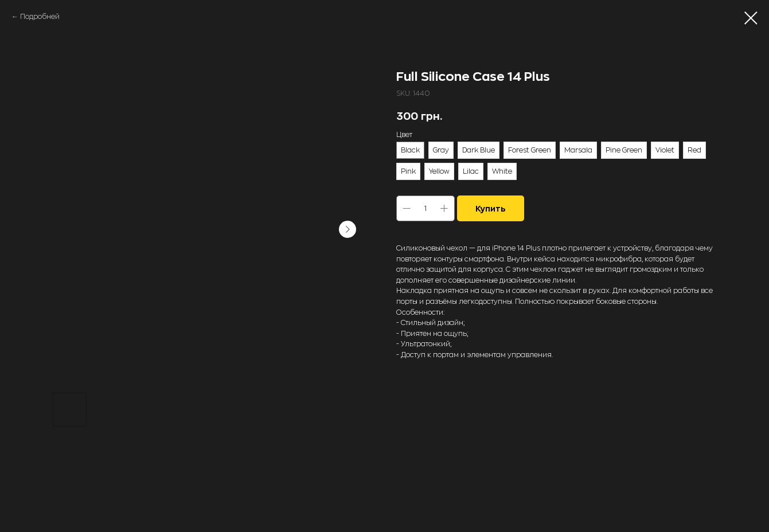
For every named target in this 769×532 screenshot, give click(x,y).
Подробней (40, 17)
